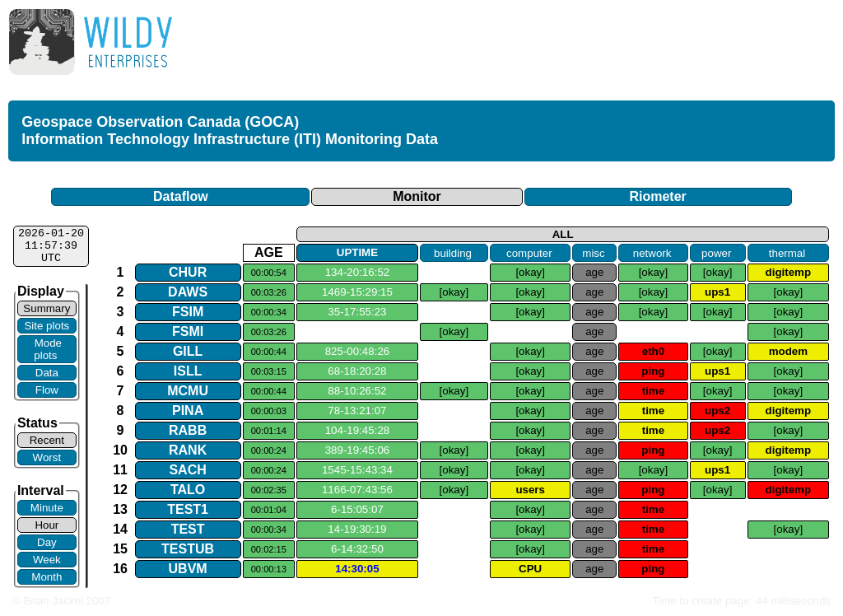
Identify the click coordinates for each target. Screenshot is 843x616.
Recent (47, 440)
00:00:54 (269, 273)
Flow (47, 390)
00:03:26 (269, 292)
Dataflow (181, 196)
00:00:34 (269, 312)
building (453, 252)
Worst (47, 457)
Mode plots (48, 349)
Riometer (657, 196)
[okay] (530, 272)
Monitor (417, 196)
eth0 (653, 351)
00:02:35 (269, 490)
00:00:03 (269, 411)
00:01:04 (269, 510)
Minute (47, 508)
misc (593, 252)
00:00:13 (269, 569)
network (652, 252)
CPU (530, 569)
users (530, 490)
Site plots (47, 326)
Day (47, 542)
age (594, 272)
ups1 (717, 292)
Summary (47, 308)
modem (788, 351)
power (716, 252)
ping (653, 371)
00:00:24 (269, 450)
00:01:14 (269, 431)
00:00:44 (269, 352)
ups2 (717, 411)
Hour (47, 525)
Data (47, 373)
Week (47, 560)
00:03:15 (269, 371)
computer (529, 252)
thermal (787, 252)
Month (47, 577)
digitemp (789, 272)
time (653, 391)
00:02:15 (269, 549)
